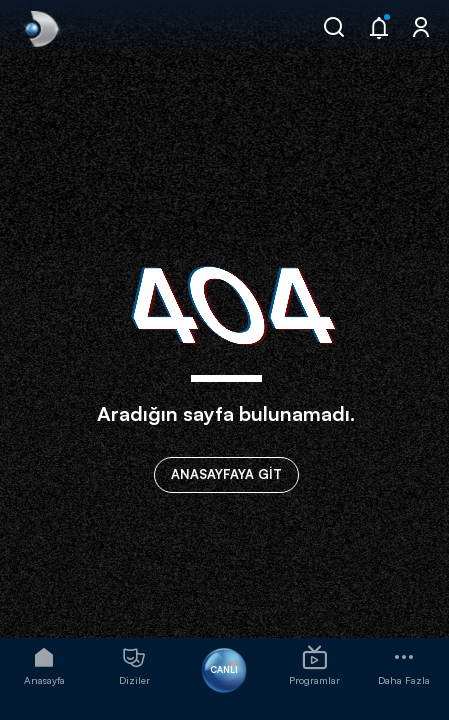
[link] (40, 29)
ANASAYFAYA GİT (226, 474)
